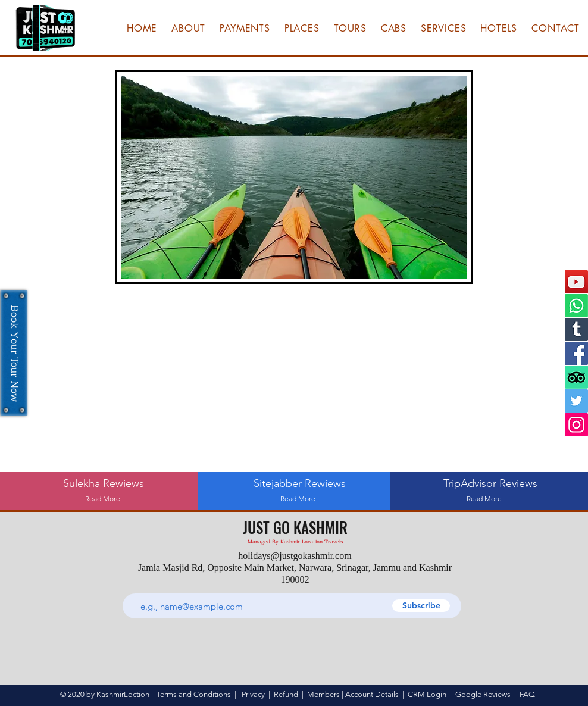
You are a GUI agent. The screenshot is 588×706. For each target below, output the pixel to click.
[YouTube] (576, 282)
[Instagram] (576, 425)
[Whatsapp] (576, 306)
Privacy (253, 694)
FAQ (527, 694)
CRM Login (427, 694)
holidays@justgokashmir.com (295, 556)
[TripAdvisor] (576, 377)
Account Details (372, 694)
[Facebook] (576, 353)
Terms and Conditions (194, 694)
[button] (246, 28)
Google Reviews (483, 694)
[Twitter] (576, 401)
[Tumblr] (576, 329)
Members (323, 694)
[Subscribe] (421, 606)
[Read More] (103, 499)
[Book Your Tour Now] (14, 353)
